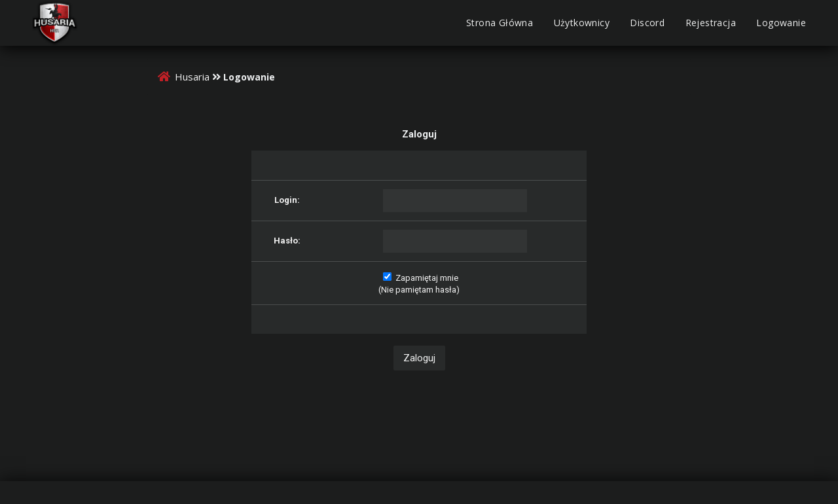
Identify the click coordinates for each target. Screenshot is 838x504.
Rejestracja (711, 23)
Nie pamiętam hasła (419, 290)
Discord (647, 23)
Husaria (192, 77)
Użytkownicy (582, 23)
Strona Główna (500, 23)
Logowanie (781, 23)
